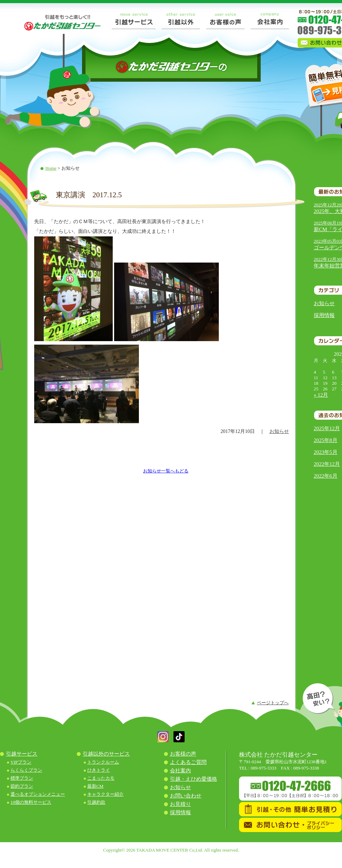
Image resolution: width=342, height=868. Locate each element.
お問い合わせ (186, 796)
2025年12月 (327, 428)
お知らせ (324, 303)
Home (51, 168)
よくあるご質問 (188, 762)
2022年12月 (327, 464)
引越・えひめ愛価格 (194, 779)
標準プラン (22, 778)
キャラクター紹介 (105, 794)
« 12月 (321, 395)
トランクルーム (103, 762)
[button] (163, 741)
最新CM (95, 786)
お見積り (180, 804)
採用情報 (324, 315)
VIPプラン (21, 762)
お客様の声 (183, 754)
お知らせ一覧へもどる (166, 471)
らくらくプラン (26, 770)
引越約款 (96, 802)
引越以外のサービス (106, 754)
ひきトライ (99, 770)
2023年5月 (326, 452)
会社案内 (180, 771)
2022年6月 (326, 476)
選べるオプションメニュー (38, 794)
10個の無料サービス (31, 802)
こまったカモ (101, 778)
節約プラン (22, 786)
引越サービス (22, 754)
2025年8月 (326, 440)
